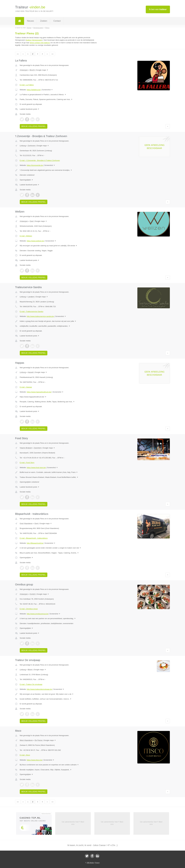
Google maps (42, 70)
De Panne (38, 740)
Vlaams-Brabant (26, 448)
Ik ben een (158, 9)
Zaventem (38, 448)
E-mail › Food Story (27, 463)
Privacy (97, 863)
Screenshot (47, 90)
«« (18, 54)
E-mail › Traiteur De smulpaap (31, 684)
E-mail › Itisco (25, 755)
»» (52, 54)
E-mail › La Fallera (27, 85)
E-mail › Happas (26, 387)
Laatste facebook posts (30, 109)
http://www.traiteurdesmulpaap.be (39, 689)
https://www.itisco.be (34, 760)
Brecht (32, 70)
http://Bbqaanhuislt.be (35, 543)
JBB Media (90, 863)
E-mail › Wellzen (26, 236)
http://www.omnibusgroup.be (37, 614)
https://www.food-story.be (36, 468)
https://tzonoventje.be (35, 165)
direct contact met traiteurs (40, 43)
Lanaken (31, 297)
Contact (57, 21)
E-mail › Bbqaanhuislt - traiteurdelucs (34, 538)
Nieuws (30, 21)
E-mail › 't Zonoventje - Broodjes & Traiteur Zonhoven (40, 160)
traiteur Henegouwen (34, 40)
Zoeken (44, 21)
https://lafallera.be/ (34, 90)
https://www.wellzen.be (35, 241)
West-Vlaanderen (26, 740)
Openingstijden (26, 180)
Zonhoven (32, 146)
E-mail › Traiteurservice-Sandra (32, 311)
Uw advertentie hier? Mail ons (73, 823)
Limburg (23, 146)
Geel (31, 221)
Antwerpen (24, 70)
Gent (36, 523)
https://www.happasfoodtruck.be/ (39, 392)
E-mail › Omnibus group (29, 609)
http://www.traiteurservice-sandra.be (40, 316)
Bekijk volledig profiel (34, 126)
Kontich (33, 594)
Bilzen (30, 670)
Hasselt (31, 372)
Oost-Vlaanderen (26, 523)
